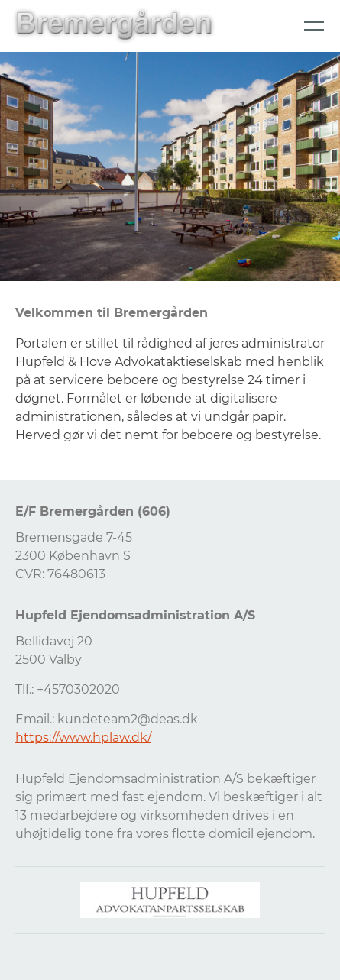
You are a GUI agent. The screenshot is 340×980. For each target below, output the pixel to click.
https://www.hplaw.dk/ (83, 737)
